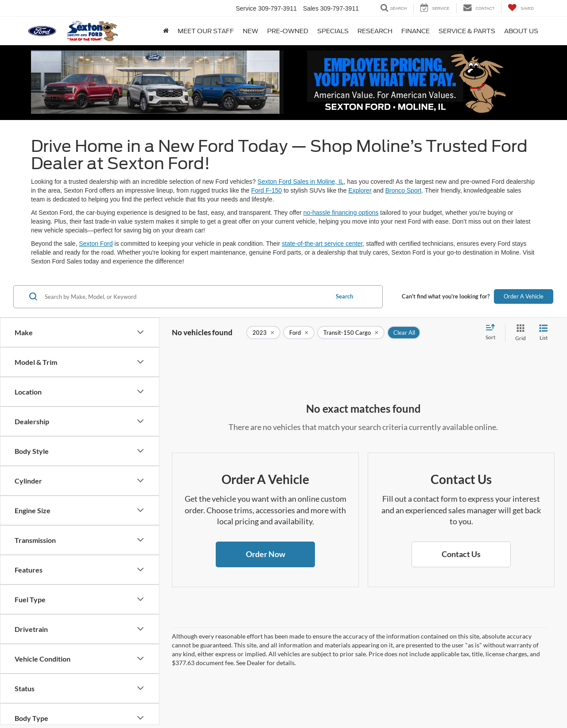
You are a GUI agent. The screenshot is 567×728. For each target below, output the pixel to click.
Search (344, 296)
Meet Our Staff (206, 31)
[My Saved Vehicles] (521, 8)
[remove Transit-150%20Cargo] (351, 333)
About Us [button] (521, 31)
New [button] (250, 31)
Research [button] (375, 31)
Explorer (360, 190)
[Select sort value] (493, 333)
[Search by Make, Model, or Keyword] (185, 297)
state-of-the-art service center (322, 244)
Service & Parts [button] (467, 31)
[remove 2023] (263, 333)
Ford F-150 (266, 190)
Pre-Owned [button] (288, 31)
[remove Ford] (299, 333)
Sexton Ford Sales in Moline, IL (301, 182)
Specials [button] (333, 31)
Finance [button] (416, 31)
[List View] (544, 333)
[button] (265, 554)
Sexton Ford (96, 244)
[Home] (166, 31)
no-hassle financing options (341, 213)
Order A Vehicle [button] (524, 296)
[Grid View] (519, 333)
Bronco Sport (404, 190)
